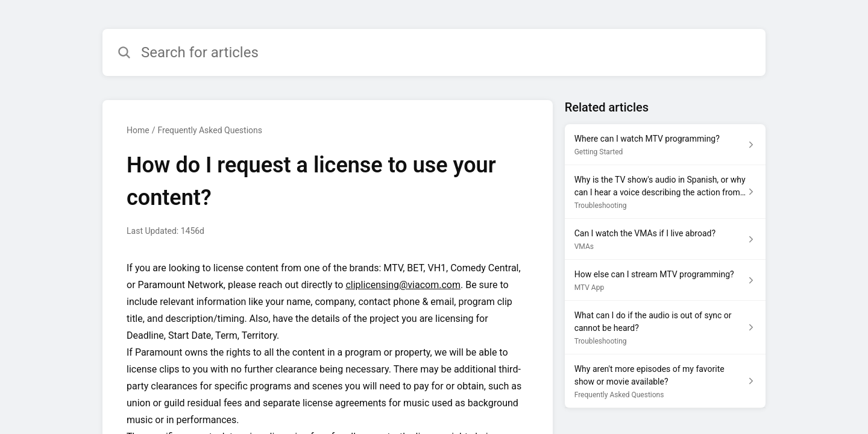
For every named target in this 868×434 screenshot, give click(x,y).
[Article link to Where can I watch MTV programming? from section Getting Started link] (665, 145)
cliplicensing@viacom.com (403, 285)
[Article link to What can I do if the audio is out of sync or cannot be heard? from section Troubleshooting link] (665, 328)
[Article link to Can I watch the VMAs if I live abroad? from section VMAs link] (665, 239)
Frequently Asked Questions (210, 130)
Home (138, 130)
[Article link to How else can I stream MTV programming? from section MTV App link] (665, 280)
